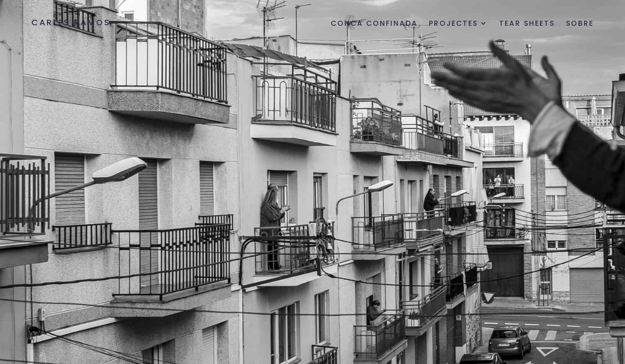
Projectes (453, 24)
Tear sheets (527, 24)
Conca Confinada (374, 24)
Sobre (580, 24)
